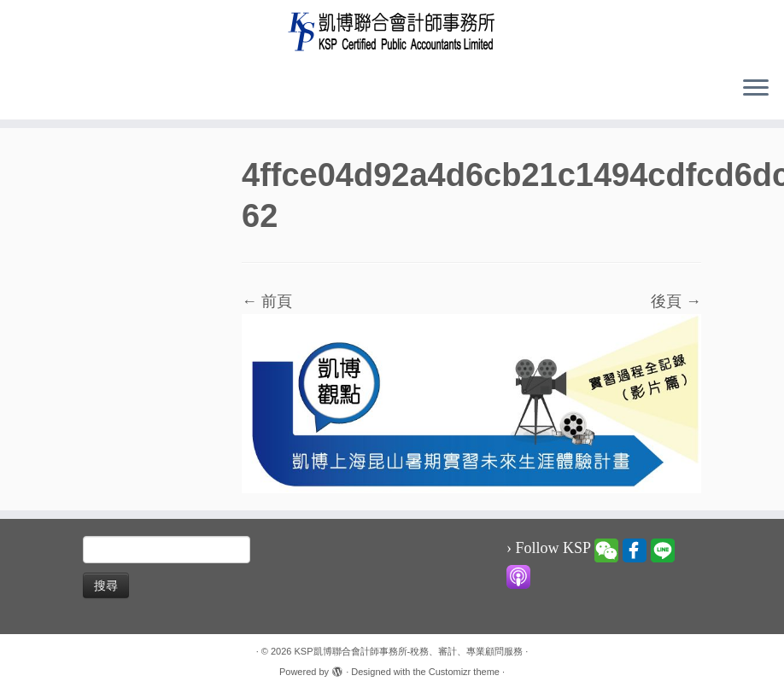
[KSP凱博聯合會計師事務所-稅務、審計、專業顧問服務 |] (392, 31)
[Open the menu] (756, 89)
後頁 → (676, 301)
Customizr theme (464, 672)
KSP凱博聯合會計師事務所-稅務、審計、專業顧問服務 (409, 651)
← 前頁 (267, 301)
